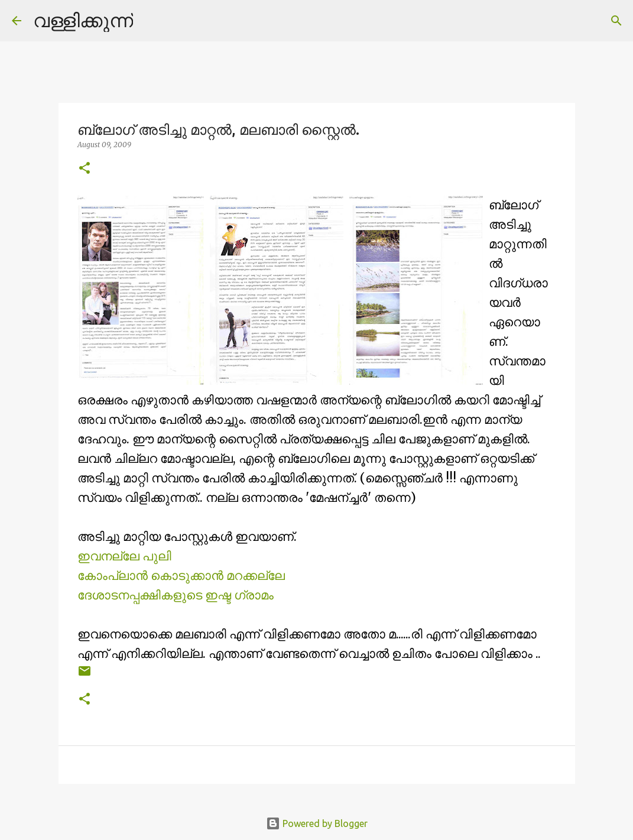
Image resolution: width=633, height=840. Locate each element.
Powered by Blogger (317, 823)
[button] (85, 169)
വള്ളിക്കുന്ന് (83, 20)
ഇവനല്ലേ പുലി (124, 556)
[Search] (150, 21)
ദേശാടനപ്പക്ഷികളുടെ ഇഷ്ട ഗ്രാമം (176, 595)
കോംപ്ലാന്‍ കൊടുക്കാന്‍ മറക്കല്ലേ (181, 576)
